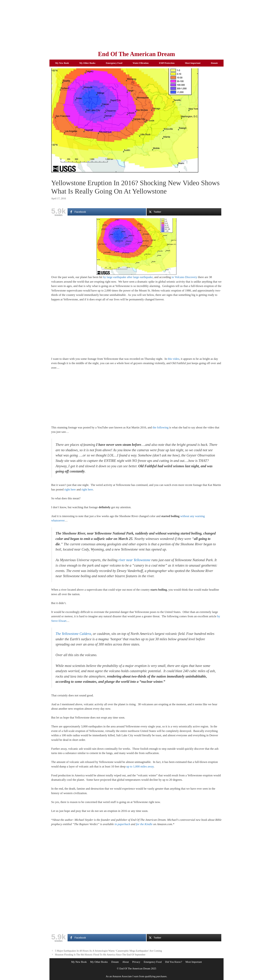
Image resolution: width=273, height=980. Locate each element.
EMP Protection (167, 63)
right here (70, 489)
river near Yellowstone (134, 560)
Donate (214, 63)
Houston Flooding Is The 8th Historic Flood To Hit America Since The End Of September (100, 955)
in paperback (122, 824)
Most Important (193, 63)
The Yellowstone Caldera (73, 634)
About (126, 962)
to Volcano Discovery (184, 277)
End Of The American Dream (136, 54)
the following (161, 427)
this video (173, 359)
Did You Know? (173, 962)
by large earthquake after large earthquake (128, 277)
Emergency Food (114, 63)
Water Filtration (141, 63)
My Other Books (87, 63)
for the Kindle (144, 824)
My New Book (62, 63)
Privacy (136, 962)
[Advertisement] (136, 24)
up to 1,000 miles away (140, 766)
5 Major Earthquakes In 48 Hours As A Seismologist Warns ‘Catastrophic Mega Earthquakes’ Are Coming (108, 951)
